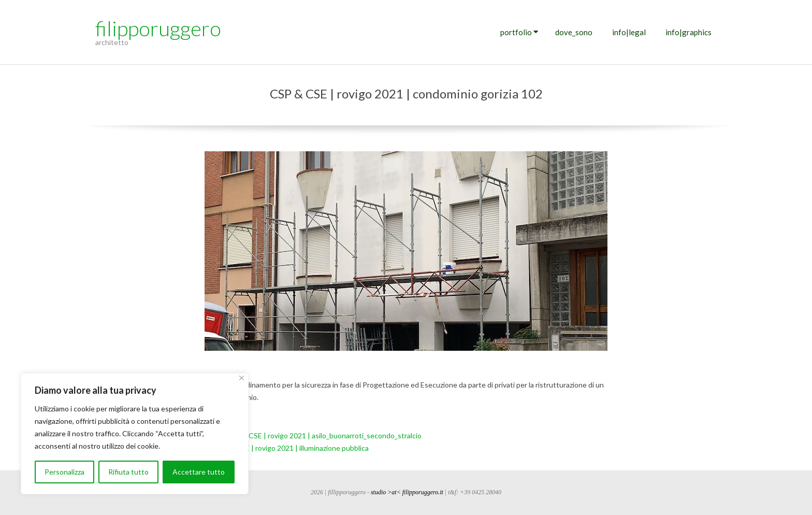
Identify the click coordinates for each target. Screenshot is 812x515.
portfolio (516, 32)
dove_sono (574, 32)
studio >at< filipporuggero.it (407, 492)
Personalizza (64, 472)
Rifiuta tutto (128, 472)
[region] (135, 434)
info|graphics (688, 32)
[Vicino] (242, 378)
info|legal (629, 32)
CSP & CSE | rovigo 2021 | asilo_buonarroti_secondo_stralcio (324, 435)
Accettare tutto (199, 472)
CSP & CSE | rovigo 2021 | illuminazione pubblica (291, 448)
